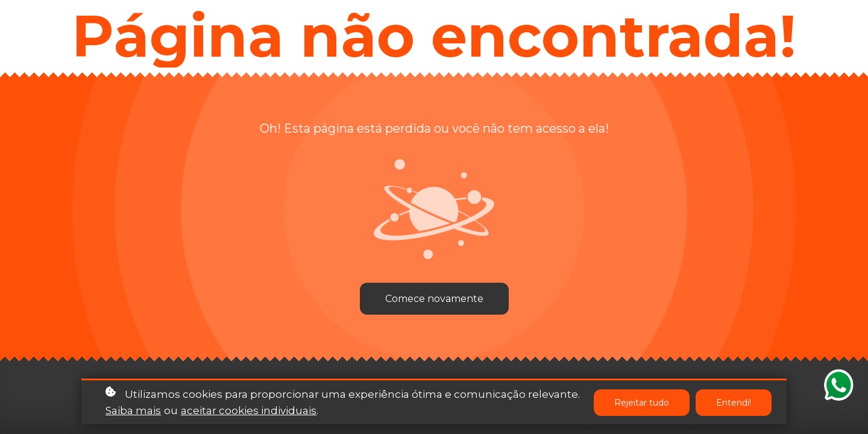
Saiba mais (133, 411)
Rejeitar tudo (642, 403)
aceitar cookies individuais (249, 411)
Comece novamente (434, 299)
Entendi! (734, 403)
